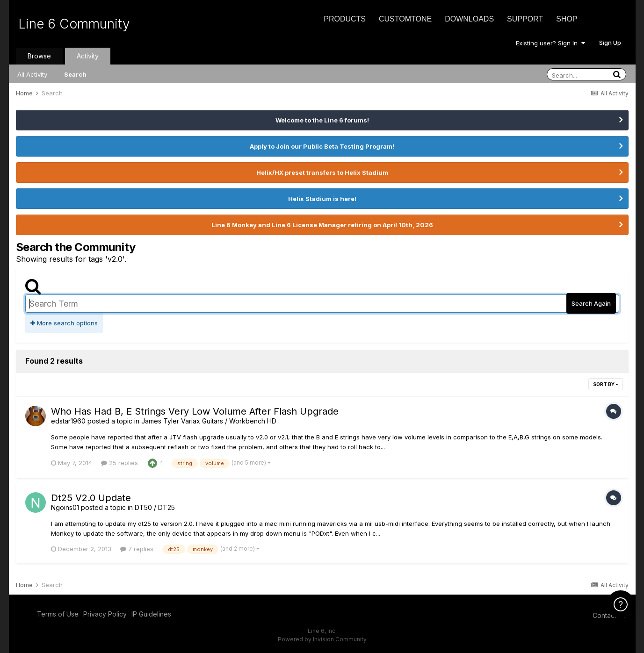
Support (525, 19)
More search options (64, 323)
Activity (88, 56)
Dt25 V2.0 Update (91, 498)
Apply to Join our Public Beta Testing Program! (322, 146)
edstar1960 (68, 421)
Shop (567, 19)
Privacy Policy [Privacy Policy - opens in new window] (105, 614)
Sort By (606, 384)
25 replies (119, 463)
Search (75, 74)
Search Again (591, 303)
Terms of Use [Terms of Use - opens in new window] (58, 614)
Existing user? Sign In (550, 43)
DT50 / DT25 (155, 507)
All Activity (32, 74)
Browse (39, 56)
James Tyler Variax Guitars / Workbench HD (209, 421)
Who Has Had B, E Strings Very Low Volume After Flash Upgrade (195, 411)
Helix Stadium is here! (322, 199)
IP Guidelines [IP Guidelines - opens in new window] (151, 614)
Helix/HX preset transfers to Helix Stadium (322, 172)
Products (345, 19)
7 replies (137, 549)
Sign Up (610, 43)
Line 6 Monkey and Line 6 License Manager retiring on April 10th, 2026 (322, 225)
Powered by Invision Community (322, 639)
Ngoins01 (65, 507)
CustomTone (405, 19)
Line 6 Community (74, 24)
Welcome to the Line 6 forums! (322, 120)
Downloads (469, 19)
